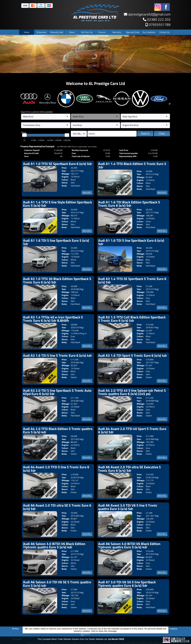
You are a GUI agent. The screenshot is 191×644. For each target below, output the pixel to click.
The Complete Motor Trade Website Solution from (81, 641)
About (72, 32)
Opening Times (133, 32)
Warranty (117, 32)
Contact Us (164, 32)
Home (27, 32)
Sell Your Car (87, 32)
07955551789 (160, 25)
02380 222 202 (159, 19)
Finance (102, 32)
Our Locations (149, 32)
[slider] (24, 135)
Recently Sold (57, 32)
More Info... (87, 192)
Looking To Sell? (86, 635)
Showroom (41, 32)
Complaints (172, 629)
